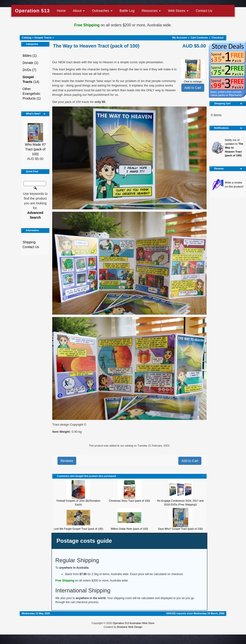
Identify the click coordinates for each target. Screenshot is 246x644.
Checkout (218, 38)
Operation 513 (32, 11)
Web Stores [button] (178, 11)
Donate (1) (30, 63)
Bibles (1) (30, 56)
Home (61, 11)
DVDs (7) (29, 70)
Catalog (27, 38)
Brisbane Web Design (130, 627)
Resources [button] (151, 11)
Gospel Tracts (43, 38)
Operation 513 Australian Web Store (133, 623)
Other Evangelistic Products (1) (32, 94)
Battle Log (127, 11)
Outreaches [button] (102, 11)
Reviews (67, 461)
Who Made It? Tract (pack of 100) (35, 149)
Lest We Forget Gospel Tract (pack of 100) (78, 529)
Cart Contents (199, 38)
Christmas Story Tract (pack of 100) (129, 501)
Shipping (29, 242)
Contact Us (204, 11)
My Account (180, 38)
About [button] (79, 11)
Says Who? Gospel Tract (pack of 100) (180, 529)
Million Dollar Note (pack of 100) (130, 529)
